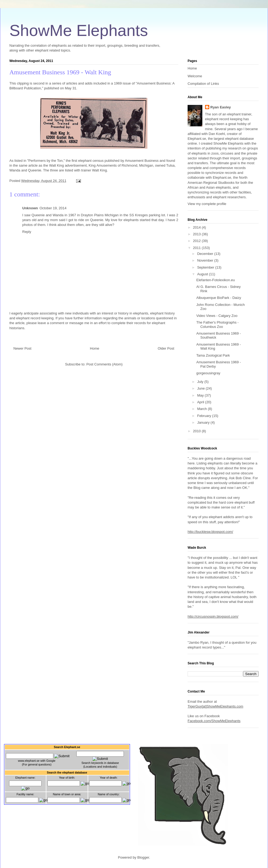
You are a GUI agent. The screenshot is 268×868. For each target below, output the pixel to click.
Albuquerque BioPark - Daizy (219, 298)
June (202, 388)
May (201, 395)
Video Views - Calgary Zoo (217, 316)
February (205, 416)
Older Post (166, 348)
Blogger (143, 857)
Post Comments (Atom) (104, 364)
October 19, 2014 (53, 208)
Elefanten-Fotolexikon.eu (215, 280)
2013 (197, 234)
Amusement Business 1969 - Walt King (60, 72)
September (206, 267)
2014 (197, 227)
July (201, 382)
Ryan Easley (221, 107)
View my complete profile (207, 204)
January (204, 422)
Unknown (30, 208)
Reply (27, 232)
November (206, 260)
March (203, 409)
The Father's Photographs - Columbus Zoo (217, 325)
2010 (197, 431)
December (206, 254)
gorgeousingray (208, 373)
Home (95, 348)
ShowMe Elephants (79, 30)
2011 (197, 248)
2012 (197, 241)
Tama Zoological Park (213, 355)
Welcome (195, 76)
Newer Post (22, 348)
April (201, 402)
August (203, 274)
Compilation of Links (203, 84)
